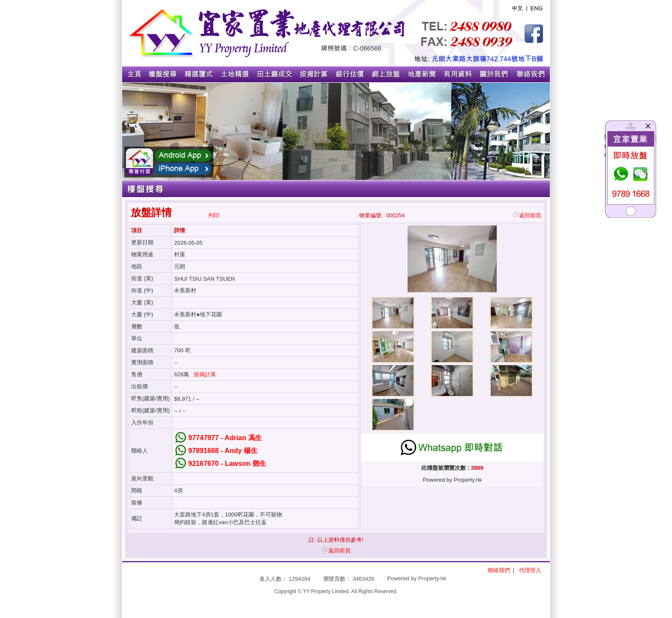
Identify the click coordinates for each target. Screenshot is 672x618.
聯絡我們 (499, 570)
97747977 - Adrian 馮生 (225, 438)
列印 (214, 215)
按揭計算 (205, 374)
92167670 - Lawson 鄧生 (227, 463)
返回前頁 (527, 215)
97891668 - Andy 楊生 (223, 451)
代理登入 (530, 570)
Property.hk (432, 578)
